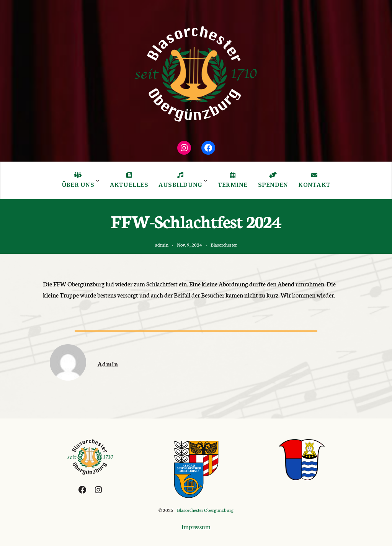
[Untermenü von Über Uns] (98, 180)
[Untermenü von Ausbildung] (206, 180)
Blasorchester (224, 244)
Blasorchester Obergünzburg (205, 510)
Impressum (196, 526)
